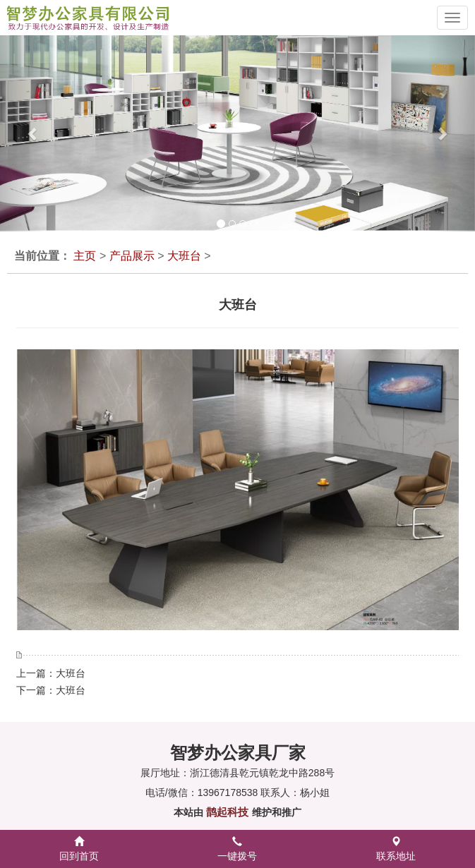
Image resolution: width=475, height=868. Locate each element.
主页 (85, 256)
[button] (24, 133)
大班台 (184, 256)
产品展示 (132, 256)
